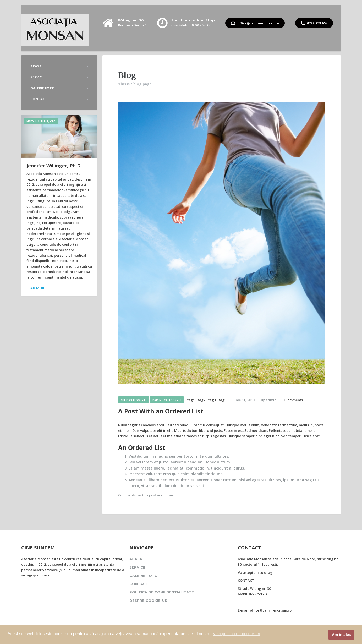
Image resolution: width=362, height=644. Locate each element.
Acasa (36, 66)
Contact (39, 99)
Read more (36, 288)
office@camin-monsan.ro (255, 24)
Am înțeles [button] (341, 635)
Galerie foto (43, 88)
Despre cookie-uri (149, 601)
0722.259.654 (314, 24)
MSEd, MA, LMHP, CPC (41, 121)
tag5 (223, 400)
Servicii (37, 77)
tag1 (191, 400)
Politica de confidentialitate (162, 592)
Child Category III (134, 400)
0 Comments (293, 400)
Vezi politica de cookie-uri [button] (236, 634)
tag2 (202, 400)
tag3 (212, 400)
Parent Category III (167, 400)
